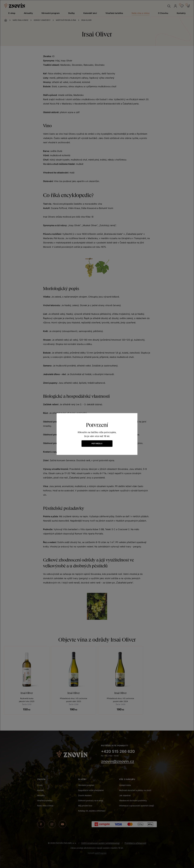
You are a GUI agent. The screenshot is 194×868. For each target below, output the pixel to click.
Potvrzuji (97, 443)
